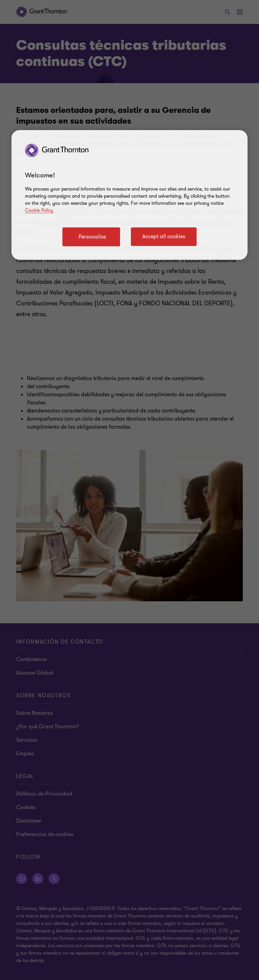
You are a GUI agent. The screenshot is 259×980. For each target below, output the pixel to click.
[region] (129, 195)
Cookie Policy (39, 210)
